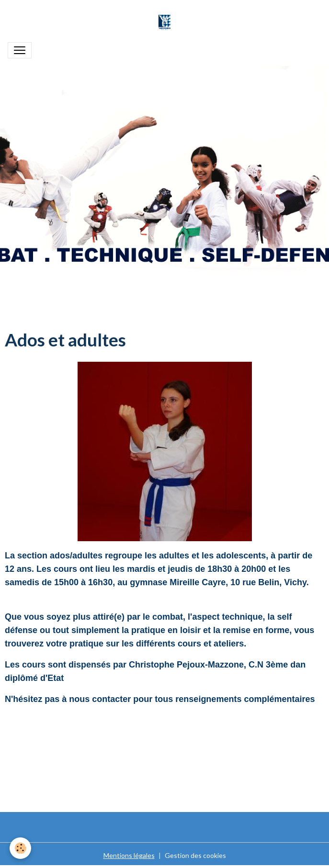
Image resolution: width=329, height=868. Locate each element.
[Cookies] (20, 848)
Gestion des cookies (195, 855)
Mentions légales (129, 855)
